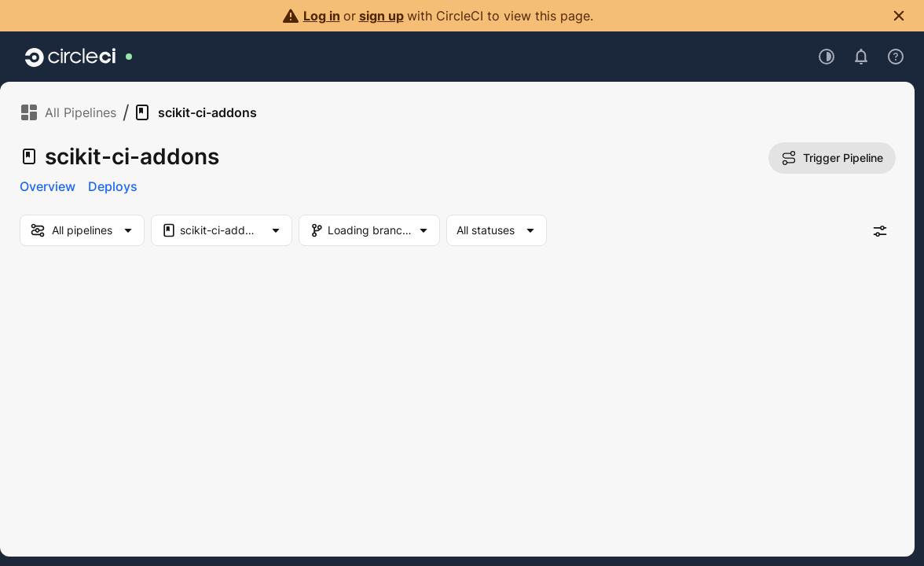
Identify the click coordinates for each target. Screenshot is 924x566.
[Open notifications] (861, 57)
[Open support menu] (896, 57)
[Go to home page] (70, 57)
